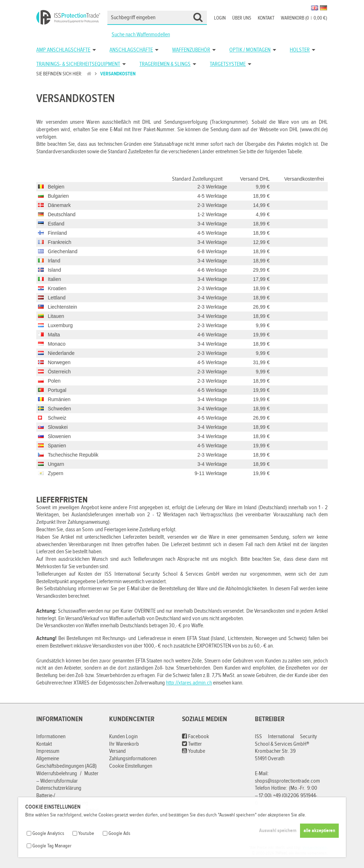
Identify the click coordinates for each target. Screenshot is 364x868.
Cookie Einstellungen (131, 766)
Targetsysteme (228, 64)
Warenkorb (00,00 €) (304, 18)
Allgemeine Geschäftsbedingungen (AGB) (66, 762)
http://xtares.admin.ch (189, 683)
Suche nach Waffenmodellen (141, 35)
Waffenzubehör (191, 50)
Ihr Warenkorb (124, 744)
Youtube (194, 751)
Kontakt (266, 18)
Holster (300, 50)
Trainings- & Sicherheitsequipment (78, 64)
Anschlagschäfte (131, 50)
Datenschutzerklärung (59, 788)
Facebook (196, 737)
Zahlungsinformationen (133, 759)
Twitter (192, 744)
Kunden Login (123, 737)
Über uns (242, 18)
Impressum (48, 751)
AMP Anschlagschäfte (63, 50)
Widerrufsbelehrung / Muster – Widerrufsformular (67, 777)
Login (220, 18)
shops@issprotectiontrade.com (287, 781)
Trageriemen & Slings (165, 64)
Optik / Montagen (250, 50)
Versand (117, 751)
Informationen (51, 737)
